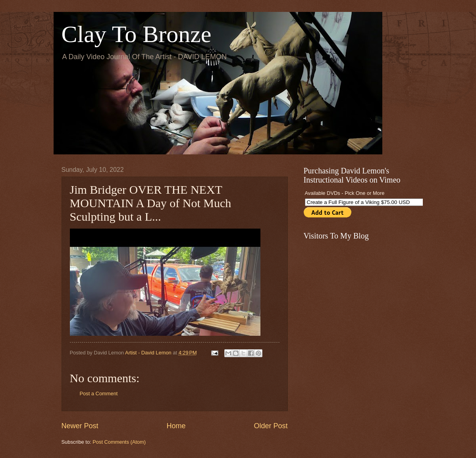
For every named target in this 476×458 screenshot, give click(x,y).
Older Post (271, 426)
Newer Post (80, 426)
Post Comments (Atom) (119, 442)
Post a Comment (99, 394)
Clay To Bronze (137, 34)
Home (176, 426)
